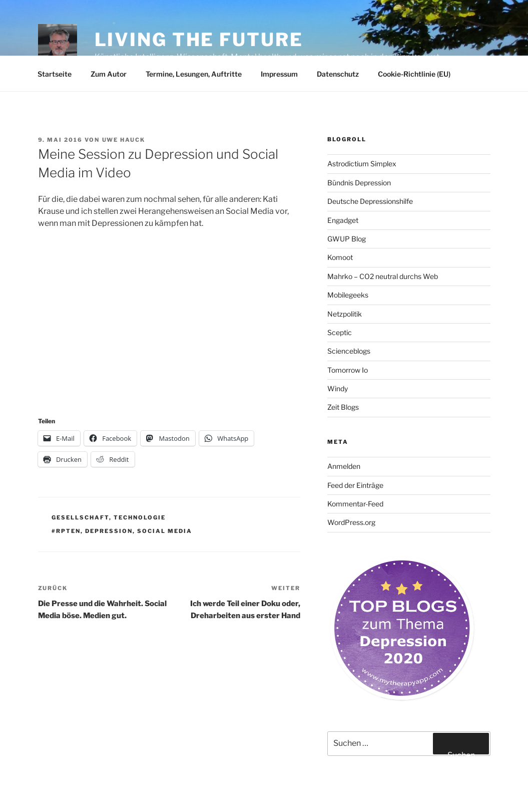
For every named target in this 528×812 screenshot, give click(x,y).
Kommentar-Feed (355, 504)
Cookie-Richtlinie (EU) (414, 74)
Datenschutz (338, 74)
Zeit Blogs (343, 407)
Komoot (340, 257)
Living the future (199, 40)
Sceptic (340, 332)
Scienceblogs (349, 351)
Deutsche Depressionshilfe (370, 201)
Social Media (165, 531)
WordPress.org (351, 522)
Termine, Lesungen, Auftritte (194, 74)
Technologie (140, 517)
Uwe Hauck (124, 140)
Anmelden (344, 466)
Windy (338, 388)
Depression (109, 531)
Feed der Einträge (355, 485)
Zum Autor (109, 74)
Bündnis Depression (359, 183)
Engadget (343, 220)
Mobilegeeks (348, 295)
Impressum (279, 74)
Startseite (55, 74)
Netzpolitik (345, 314)
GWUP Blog (347, 239)
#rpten (66, 531)
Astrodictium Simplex (362, 164)
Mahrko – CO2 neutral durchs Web (383, 276)
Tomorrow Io (348, 370)
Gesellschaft (80, 517)
